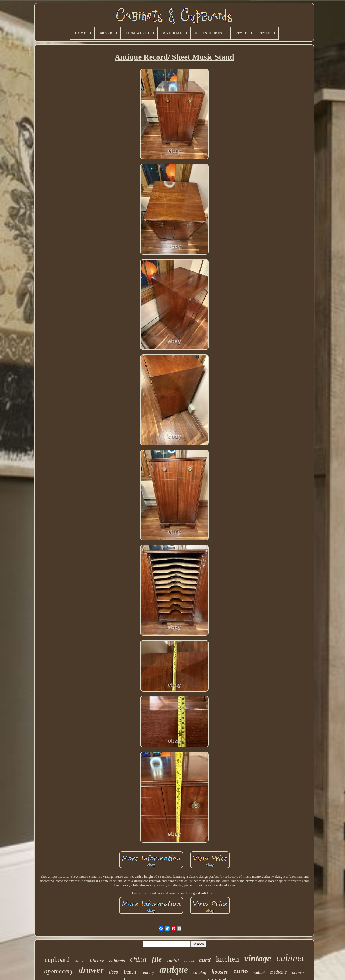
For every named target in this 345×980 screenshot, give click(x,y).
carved (189, 961)
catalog (200, 972)
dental (80, 961)
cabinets (117, 961)
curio (241, 971)
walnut (259, 972)
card (205, 960)
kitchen (227, 959)
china (138, 959)
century (148, 972)
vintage (258, 958)
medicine (279, 972)
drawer (91, 970)
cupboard (57, 960)
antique (174, 970)
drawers (298, 973)
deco (114, 972)
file (157, 959)
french (130, 972)
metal (173, 960)
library (97, 960)
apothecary (59, 971)
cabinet (290, 958)
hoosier (220, 972)
